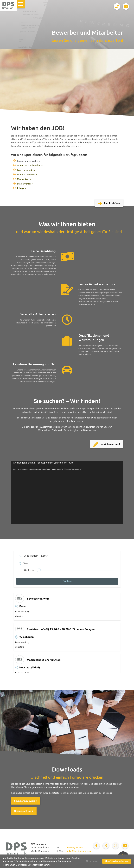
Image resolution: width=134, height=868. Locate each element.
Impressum (64, 859)
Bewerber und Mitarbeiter (95, 856)
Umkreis (29, 570)
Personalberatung (71, 856)
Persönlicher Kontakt (109, 862)
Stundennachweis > (26, 801)
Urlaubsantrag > (24, 811)
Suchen (67, 581)
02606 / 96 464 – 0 (77, 847)
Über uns (77, 859)
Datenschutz (49, 859)
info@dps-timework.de (79, 851)
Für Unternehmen (51, 856)
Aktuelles (115, 856)
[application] (67, 493)
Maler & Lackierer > (27, 174)
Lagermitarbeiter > (27, 170)
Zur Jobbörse (109, 204)
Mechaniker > (24, 179)
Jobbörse (35, 856)
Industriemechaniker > (29, 161)
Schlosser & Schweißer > (30, 165)
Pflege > (21, 188)
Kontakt (36, 859)
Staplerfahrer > (25, 184)
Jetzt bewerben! (107, 445)
